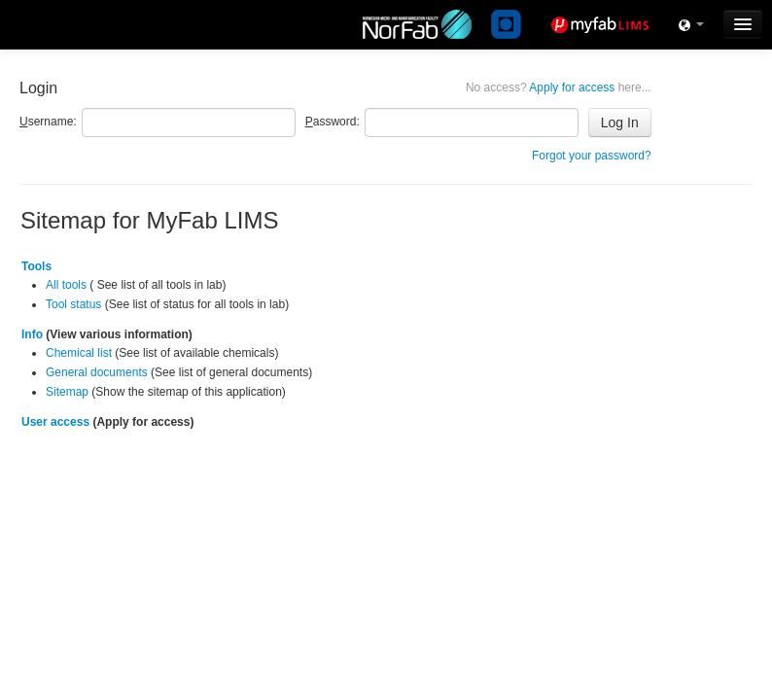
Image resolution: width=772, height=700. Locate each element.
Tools (36, 266)
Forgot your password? (592, 156)
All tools (66, 285)
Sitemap (67, 392)
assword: (333, 122)
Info (32, 334)
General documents (97, 372)
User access (55, 422)
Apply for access (559, 87)
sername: (48, 122)
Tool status (73, 304)
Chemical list (79, 353)
